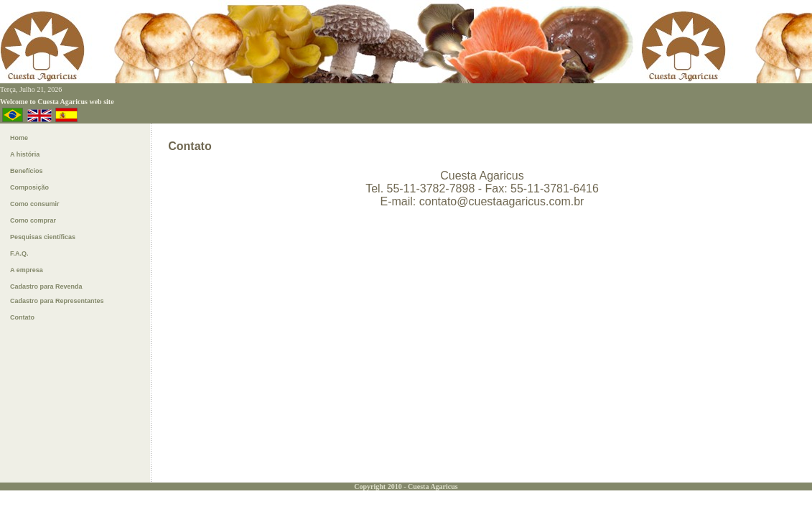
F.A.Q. (19, 253)
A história (25, 154)
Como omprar (33, 220)
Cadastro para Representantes (57, 301)
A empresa (27, 270)
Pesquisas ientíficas (43, 237)
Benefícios (27, 171)
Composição (29, 187)
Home (19, 138)
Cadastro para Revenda (46, 287)
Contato (22, 317)
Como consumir (35, 204)
